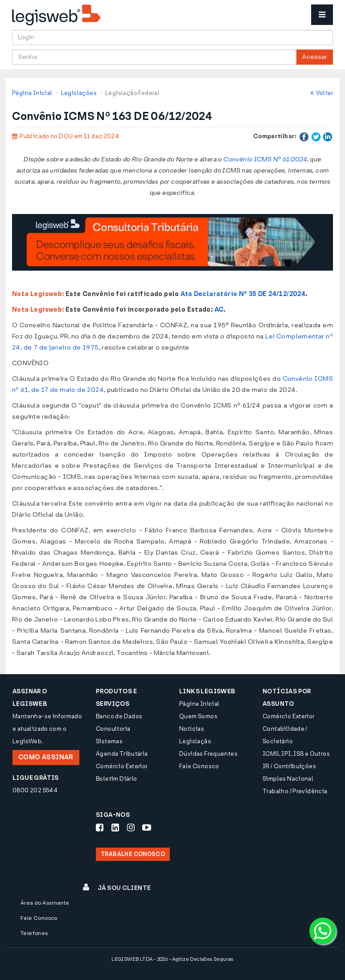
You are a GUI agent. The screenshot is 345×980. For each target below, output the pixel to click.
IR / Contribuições (289, 766)
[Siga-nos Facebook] (100, 828)
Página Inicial (32, 93)
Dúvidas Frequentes (208, 754)
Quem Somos (198, 716)
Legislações (79, 93)
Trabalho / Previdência (295, 791)
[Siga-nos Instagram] (131, 828)
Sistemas (109, 741)
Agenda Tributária (122, 754)
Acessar (315, 57)
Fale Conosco (199, 766)
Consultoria (113, 729)
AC (219, 310)
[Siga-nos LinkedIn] (115, 828)
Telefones (34, 933)
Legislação (195, 741)
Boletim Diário (116, 779)
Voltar (322, 93)
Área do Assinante (45, 903)
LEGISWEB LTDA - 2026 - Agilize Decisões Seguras (172, 959)
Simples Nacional (288, 779)
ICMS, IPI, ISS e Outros (296, 754)
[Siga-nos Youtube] (147, 828)
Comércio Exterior (122, 766)
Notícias (192, 729)
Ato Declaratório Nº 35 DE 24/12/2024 (243, 294)
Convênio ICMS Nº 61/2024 (265, 159)
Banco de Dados (119, 716)
